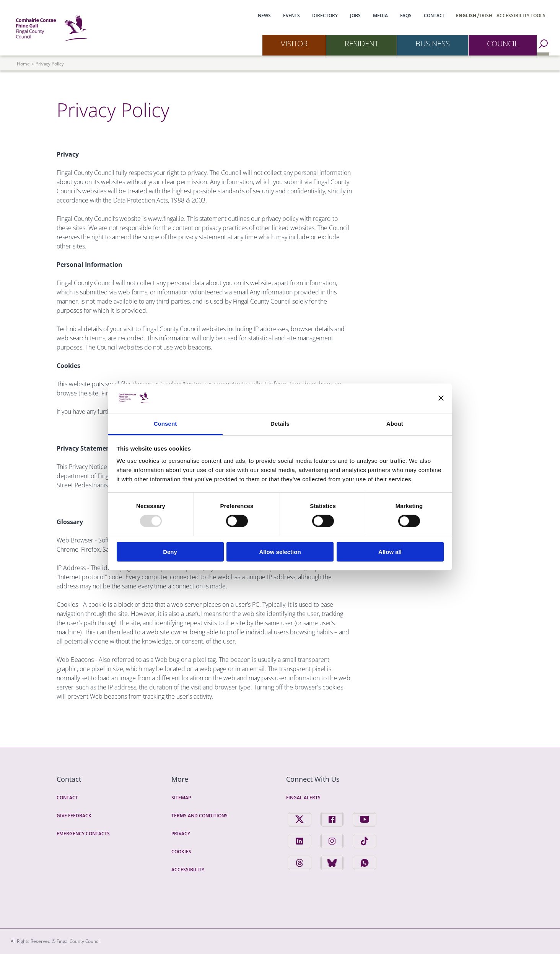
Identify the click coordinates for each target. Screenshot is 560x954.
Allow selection (280, 551)
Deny (170, 551)
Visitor (294, 43)
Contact (435, 16)
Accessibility (188, 870)
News (264, 16)
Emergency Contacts (83, 834)
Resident (361, 43)
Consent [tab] (165, 424)
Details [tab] (280, 424)
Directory (325, 16)
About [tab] (395, 424)
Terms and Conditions (199, 816)
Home (23, 64)
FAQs (406, 16)
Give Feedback (74, 816)
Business (433, 43)
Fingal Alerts (303, 798)
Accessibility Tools (521, 16)
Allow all (390, 551)
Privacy (181, 834)
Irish (486, 16)
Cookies (181, 852)
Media (380, 16)
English (466, 16)
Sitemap (181, 798)
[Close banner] (441, 398)
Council (503, 43)
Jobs (355, 16)
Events (291, 16)
